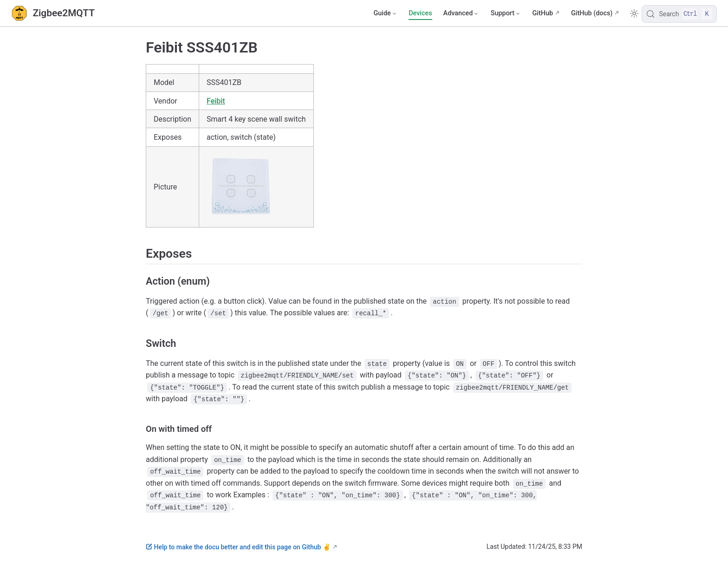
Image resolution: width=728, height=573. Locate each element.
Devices (420, 13)
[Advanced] (461, 13)
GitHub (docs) (592, 13)
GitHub (543, 13)
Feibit (216, 101)
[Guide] (385, 13)
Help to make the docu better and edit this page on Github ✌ (238, 547)
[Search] (679, 14)
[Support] (506, 13)
